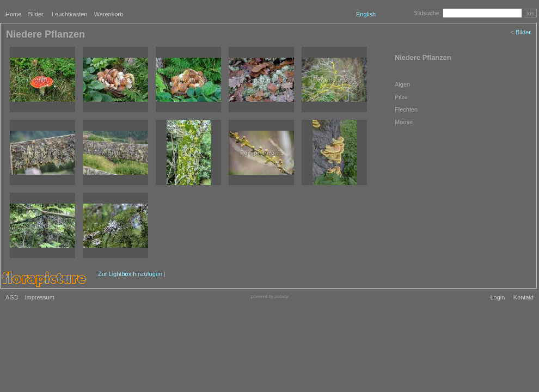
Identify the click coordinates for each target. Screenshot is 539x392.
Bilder (36, 14)
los (530, 13)
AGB (12, 297)
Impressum (39, 297)
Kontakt (523, 297)
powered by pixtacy (269, 296)
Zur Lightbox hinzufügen (130, 274)
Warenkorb (109, 14)
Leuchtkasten (69, 14)
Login (497, 297)
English (366, 14)
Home (13, 14)
